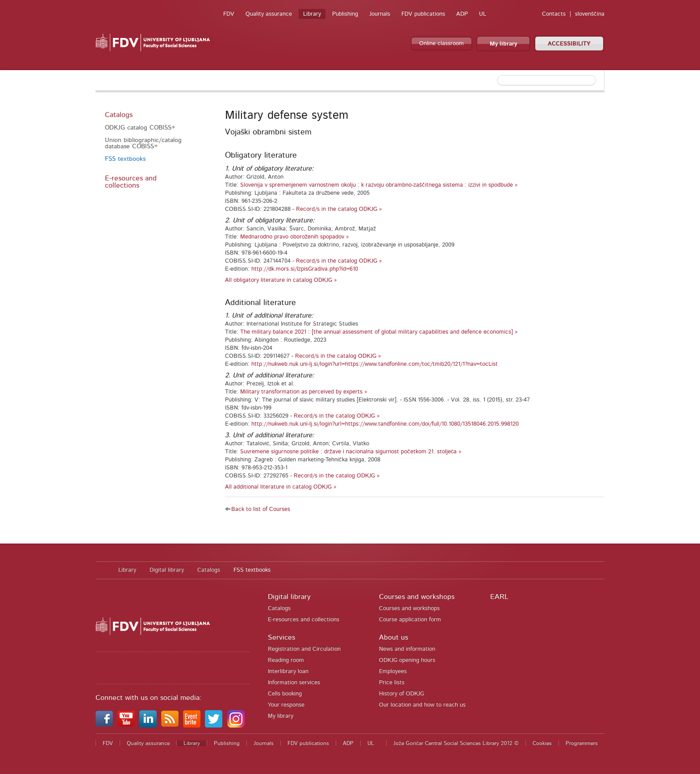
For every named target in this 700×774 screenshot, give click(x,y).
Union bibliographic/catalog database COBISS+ (143, 143)
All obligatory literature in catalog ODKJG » (281, 280)
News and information (407, 649)
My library (503, 44)
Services (281, 637)
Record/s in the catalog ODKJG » (339, 209)
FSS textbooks (125, 159)
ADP (462, 14)
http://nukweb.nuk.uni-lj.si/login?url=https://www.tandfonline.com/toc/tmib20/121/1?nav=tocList (375, 364)
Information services (294, 683)
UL (483, 14)
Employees (393, 671)
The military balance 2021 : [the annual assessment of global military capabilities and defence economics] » (379, 332)
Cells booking (285, 694)
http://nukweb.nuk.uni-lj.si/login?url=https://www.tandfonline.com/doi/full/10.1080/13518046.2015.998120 (385, 424)
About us (394, 637)
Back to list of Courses (261, 509)
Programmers (582, 743)
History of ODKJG (402, 694)
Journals (380, 14)
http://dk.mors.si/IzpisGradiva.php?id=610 (305, 269)
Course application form (410, 620)
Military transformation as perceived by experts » (304, 392)
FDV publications (423, 14)
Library (312, 14)
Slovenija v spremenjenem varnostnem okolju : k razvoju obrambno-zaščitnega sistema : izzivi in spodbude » (379, 185)
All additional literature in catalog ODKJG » (281, 487)
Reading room (286, 660)
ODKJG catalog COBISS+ (140, 128)
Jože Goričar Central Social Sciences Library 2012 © (456, 743)
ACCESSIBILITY (569, 44)
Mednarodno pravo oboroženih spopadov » (295, 237)
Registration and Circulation (304, 649)
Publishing (345, 14)
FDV (229, 14)
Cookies (542, 743)
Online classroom (442, 44)
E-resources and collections (131, 182)
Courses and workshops (417, 597)
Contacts (554, 14)
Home (102, 570)
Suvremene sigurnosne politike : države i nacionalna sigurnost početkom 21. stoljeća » (351, 452)
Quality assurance (269, 14)
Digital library (167, 570)
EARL (499, 597)
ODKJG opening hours (407, 660)
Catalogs (119, 115)
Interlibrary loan (288, 671)
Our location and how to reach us (422, 705)
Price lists (392, 683)
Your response (286, 705)
